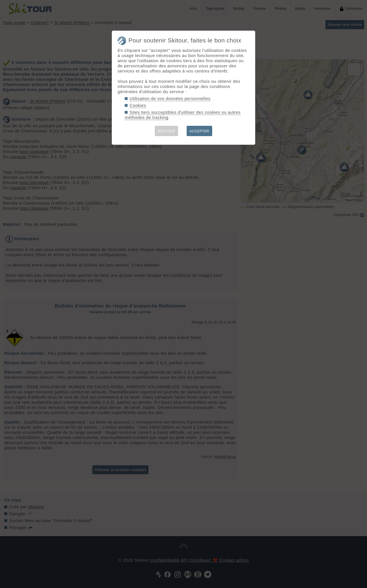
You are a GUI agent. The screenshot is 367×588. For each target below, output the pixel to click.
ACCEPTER (199, 131)
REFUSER (166, 131)
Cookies (138, 105)
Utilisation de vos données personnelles (170, 98)
